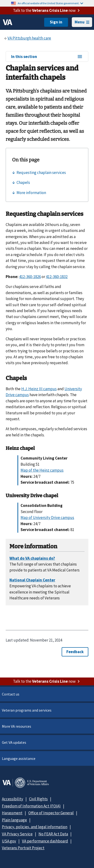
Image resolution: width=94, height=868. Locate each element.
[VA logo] (8, 22)
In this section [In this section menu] (47, 57)
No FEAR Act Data (53, 834)
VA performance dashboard (45, 841)
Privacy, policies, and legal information (35, 827)
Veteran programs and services (27, 710)
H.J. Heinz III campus (39, 389)
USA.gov (9, 841)
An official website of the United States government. (50, 3)
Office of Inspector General (51, 813)
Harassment (12, 813)
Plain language (14, 820)
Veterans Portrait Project (23, 848)
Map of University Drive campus (47, 518)
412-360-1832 (57, 277)
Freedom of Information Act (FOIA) (31, 806)
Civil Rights (38, 799)
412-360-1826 (30, 277)
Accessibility (13, 799)
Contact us (11, 694)
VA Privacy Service (17, 834)
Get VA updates (14, 742)
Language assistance (19, 758)
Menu (82, 22)
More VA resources (17, 726)
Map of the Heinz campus (42, 470)
